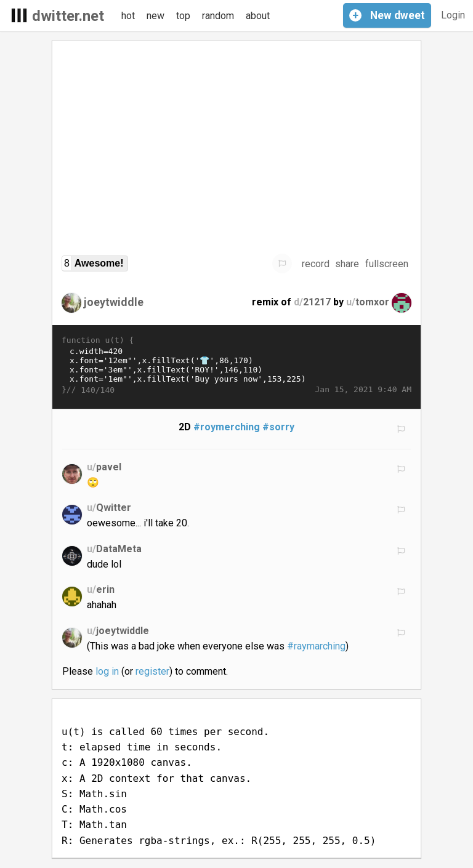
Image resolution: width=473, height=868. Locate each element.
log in (107, 671)
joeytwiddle (114, 302)
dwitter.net (68, 16)
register (152, 671)
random (218, 16)
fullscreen (387, 264)
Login (453, 15)
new (156, 16)
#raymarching (316, 646)
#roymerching (227, 427)
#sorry (278, 427)
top (183, 16)
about (258, 16)
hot (128, 16)
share (347, 264)
